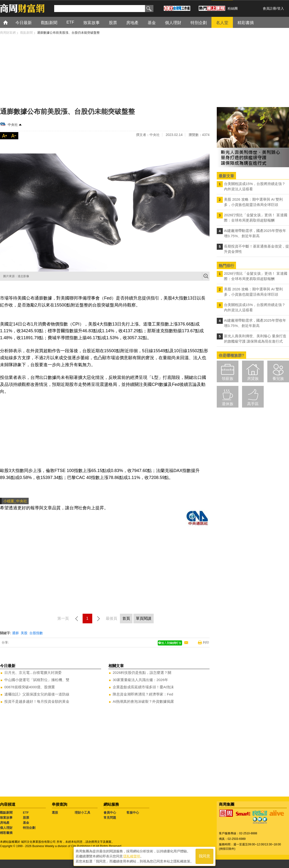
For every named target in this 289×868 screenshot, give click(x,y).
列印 (206, 642)
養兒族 (278, 379)
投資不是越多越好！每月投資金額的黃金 (37, 701)
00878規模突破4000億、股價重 (30, 687)
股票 (26, 818)
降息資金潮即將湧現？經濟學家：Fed (143, 694)
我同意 (204, 856)
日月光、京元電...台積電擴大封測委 (33, 673)
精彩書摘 (6, 833)
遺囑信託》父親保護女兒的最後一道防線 (37, 694)
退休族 (228, 404)
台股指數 (36, 633)
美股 (24, 633)
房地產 (5, 823)
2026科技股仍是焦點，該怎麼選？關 (142, 673)
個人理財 (6, 828)
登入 (281, 8)
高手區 (253, 404)
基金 (26, 823)
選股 (55, 813)
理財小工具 (82, 813)
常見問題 (110, 818)
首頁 (10, 22)
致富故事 (6, 818)
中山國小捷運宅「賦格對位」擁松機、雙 (37, 680)
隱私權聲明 (132, 856)
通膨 (15, 633)
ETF (26, 813)
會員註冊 (269, 8)
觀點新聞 (6, 813)
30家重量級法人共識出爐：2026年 (140, 680)
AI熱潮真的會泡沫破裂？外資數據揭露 (143, 701)
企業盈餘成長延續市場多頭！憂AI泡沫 (143, 687)
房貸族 (253, 379)
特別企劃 (29, 828)
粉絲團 (233, 8)
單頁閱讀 (144, 618)
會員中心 (110, 813)
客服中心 (133, 813)
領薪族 (228, 379)
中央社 (13, 125)
